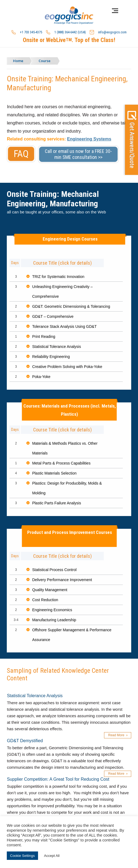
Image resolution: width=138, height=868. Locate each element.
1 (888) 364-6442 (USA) (66, 32)
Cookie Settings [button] (22, 856)
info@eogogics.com (108, 32)
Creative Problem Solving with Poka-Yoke (67, 367)
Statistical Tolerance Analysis (57, 347)
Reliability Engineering (51, 357)
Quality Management (50, 590)
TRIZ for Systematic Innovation (58, 277)
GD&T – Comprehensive (53, 316)
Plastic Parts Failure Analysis (57, 503)
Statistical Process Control (54, 570)
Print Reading (44, 337)
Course (45, 61)
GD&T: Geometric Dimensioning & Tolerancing (71, 306)
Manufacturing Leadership (54, 620)
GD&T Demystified (25, 741)
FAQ (21, 154)
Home (18, 61)
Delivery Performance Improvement (62, 580)
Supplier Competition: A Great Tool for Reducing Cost (58, 779)
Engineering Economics (52, 610)
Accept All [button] (52, 856)
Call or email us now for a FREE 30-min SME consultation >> (78, 154)
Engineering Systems (89, 139)
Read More (116, 735)
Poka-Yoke (41, 377)
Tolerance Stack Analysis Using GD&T (64, 326)
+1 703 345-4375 (27, 32)
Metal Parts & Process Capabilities (61, 463)
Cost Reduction (45, 600)
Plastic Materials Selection (54, 473)
